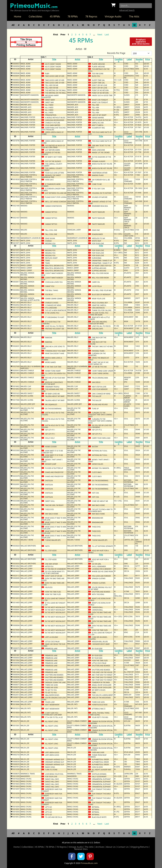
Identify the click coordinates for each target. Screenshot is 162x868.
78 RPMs (73, 16)
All (13, 25)
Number (139, 60)
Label (129, 59)
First (56, 34)
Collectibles (36, 16)
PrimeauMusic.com (89, 863)
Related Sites (81, 849)
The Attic (134, 16)
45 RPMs (55, 16)
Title (54, 59)
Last (107, 34)
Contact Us (123, 847)
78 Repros (91, 16)
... (94, 34)
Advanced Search (127, 10)
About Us (111, 847)
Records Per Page (116, 53)
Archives (100, 847)
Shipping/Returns (139, 847)
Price (148, 59)
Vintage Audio (113, 16)
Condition (119, 60)
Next (100, 34)
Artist (78, 59)
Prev (63, 34)
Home (18, 16)
